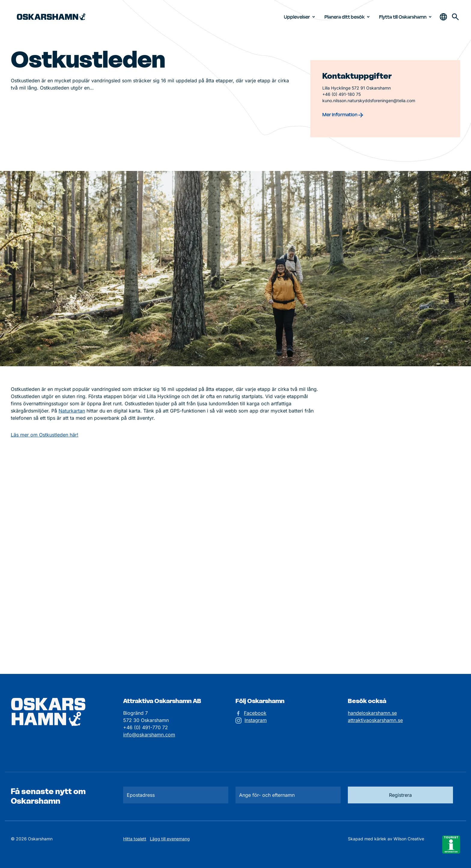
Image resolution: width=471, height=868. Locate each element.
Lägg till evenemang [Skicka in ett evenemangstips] (170, 839)
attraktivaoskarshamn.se (375, 720)
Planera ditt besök (348, 17)
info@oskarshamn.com (149, 735)
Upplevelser (301, 17)
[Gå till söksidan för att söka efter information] (455, 17)
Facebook (255, 713)
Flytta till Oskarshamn (406, 17)
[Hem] (51, 17)
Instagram (256, 720)
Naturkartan (72, 411)
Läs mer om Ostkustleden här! (45, 435)
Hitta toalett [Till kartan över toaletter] (135, 839)
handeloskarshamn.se (372, 713)
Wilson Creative (409, 839)
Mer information (343, 114)
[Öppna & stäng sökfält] (443, 17)
